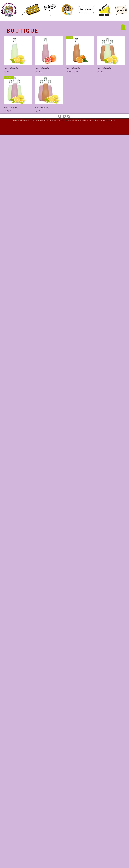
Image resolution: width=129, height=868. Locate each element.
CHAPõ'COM (52, 120)
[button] (123, 27)
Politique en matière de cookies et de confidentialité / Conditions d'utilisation (89, 120)
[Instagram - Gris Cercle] (69, 116)
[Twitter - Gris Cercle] (64, 116)
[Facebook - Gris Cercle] (60, 116)
